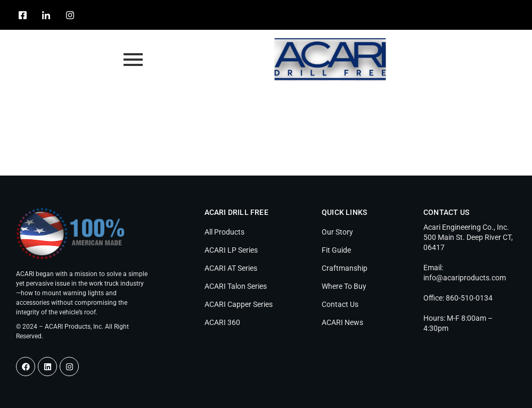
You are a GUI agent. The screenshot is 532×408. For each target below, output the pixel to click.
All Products (224, 232)
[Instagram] (69, 15)
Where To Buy (344, 286)
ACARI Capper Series (239, 304)
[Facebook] (23, 15)
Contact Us (340, 304)
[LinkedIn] (45, 15)
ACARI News (342, 322)
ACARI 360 (222, 322)
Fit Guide (336, 250)
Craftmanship (345, 268)
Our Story (337, 232)
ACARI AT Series (231, 268)
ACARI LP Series (231, 250)
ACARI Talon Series (236, 286)
